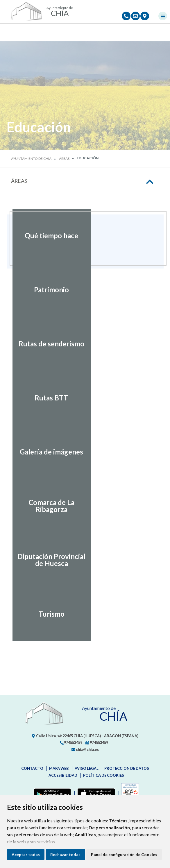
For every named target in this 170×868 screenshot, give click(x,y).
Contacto (32, 768)
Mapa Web (59, 768)
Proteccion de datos (127, 768)
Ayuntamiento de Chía (31, 159)
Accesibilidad (63, 775)
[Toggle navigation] (163, 16)
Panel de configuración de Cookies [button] (124, 854)
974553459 (71, 742)
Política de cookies (104, 775)
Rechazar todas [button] (65, 854)
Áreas (64, 159)
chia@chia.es (85, 749)
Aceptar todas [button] (26, 854)
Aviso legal (87, 768)
